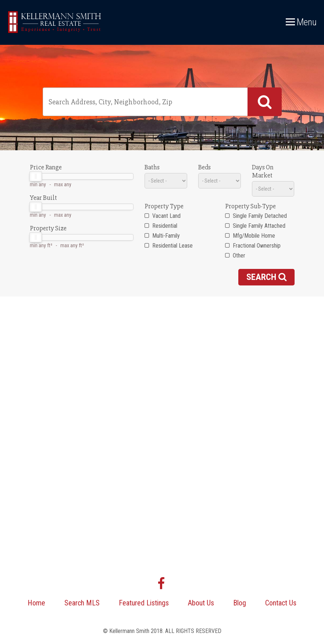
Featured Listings (144, 603)
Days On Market (263, 171)
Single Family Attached (255, 226)
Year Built (43, 198)
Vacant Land (163, 216)
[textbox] (147, 102)
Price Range (46, 167)
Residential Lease (169, 246)
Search (266, 277)
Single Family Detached (256, 216)
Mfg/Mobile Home (250, 236)
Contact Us (281, 603)
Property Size (48, 228)
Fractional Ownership (253, 246)
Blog (240, 603)
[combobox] (162, 102)
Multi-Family (162, 236)
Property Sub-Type (250, 206)
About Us (201, 603)
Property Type (164, 206)
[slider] (36, 176)
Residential (161, 226)
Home (36, 603)
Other (235, 256)
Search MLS (82, 603)
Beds (204, 167)
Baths (152, 167)
